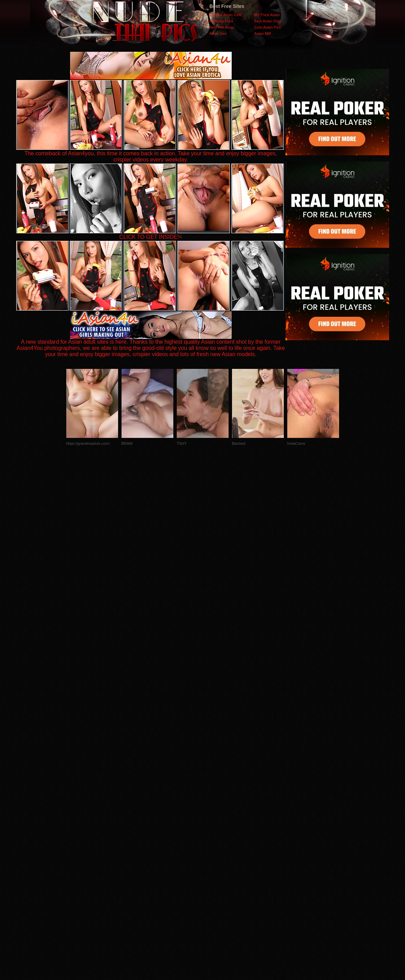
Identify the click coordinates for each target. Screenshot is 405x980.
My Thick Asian (267, 15)
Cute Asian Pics (267, 27)
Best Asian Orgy (268, 21)
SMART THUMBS (215, 842)
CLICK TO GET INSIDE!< (151, 237)
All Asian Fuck (221, 21)
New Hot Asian (222, 27)
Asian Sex (218, 33)
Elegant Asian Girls (226, 15)
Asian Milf (262, 33)
